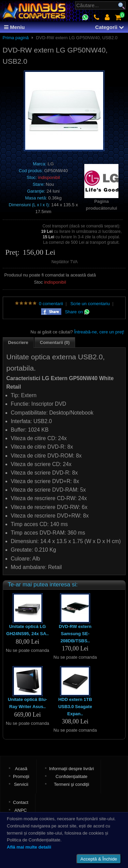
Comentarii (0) (55, 342)
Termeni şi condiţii (72, 784)
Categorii (110, 27)
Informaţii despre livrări (72, 769)
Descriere (18, 342)
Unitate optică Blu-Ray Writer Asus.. (27, 703)
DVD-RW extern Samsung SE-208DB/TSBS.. (75, 634)
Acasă (21, 769)
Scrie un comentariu (90, 304)
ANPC (20, 810)
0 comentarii (51, 304)
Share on (77, 312)
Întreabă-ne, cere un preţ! (99, 332)
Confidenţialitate (72, 776)
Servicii (21, 784)
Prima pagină (16, 38)
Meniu (15, 27)
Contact (21, 802)
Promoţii (21, 776)
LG (51, 164)
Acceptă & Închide (99, 859)
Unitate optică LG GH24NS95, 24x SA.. (27, 630)
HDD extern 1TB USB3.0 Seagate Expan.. (75, 707)
